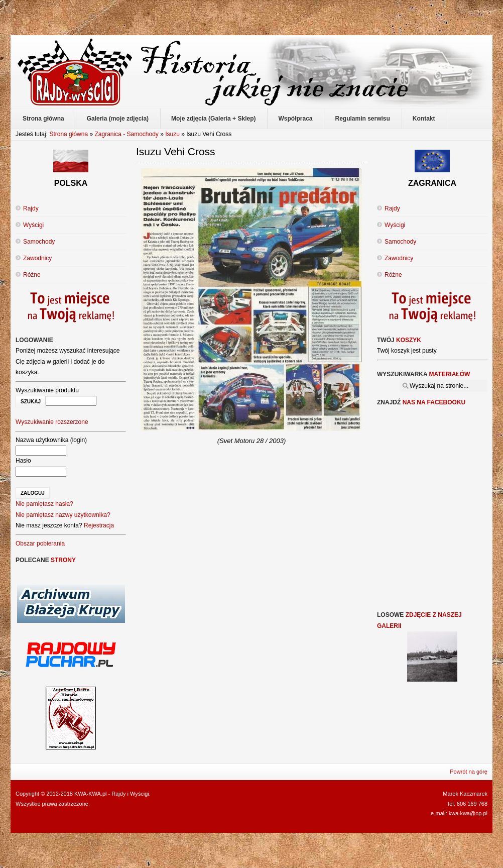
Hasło (23, 461)
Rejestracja (99, 525)
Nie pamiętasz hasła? (44, 504)
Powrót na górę (469, 772)
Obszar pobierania (40, 544)
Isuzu (172, 134)
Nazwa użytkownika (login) (51, 440)
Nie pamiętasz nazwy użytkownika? (63, 515)
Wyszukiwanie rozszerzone (52, 422)
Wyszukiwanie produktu (47, 390)
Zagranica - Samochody (126, 134)
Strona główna (69, 134)
